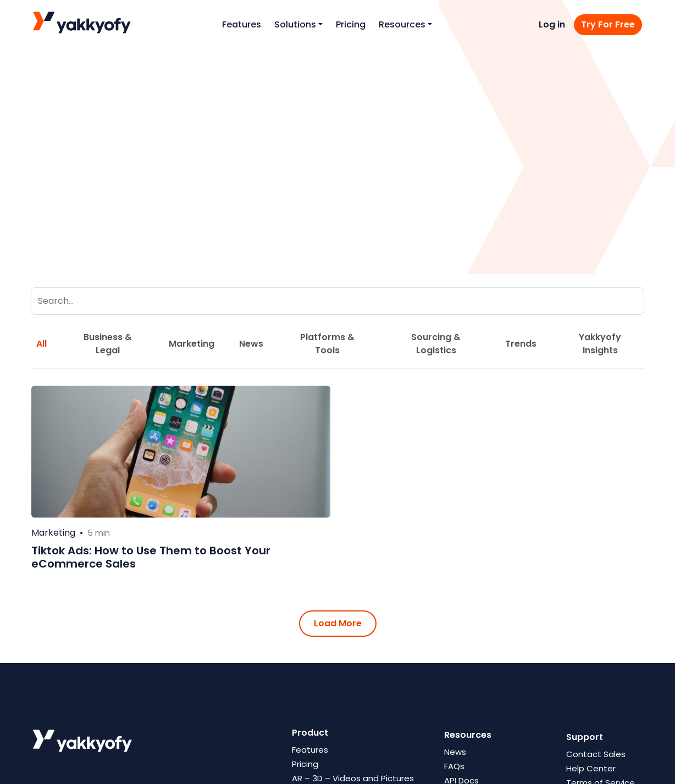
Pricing (351, 24)
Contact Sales (596, 754)
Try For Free (608, 24)
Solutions (295, 24)
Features (242, 24)
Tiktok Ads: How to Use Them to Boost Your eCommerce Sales (151, 557)
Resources (402, 24)
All (42, 344)
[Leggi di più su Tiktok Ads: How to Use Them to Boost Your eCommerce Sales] (181, 452)
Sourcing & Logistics (436, 344)
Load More (338, 623)
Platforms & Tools (327, 344)
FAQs (454, 766)
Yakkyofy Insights (600, 344)
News (251, 344)
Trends (521, 344)
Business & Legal (108, 344)
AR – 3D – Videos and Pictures (353, 778)
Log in (552, 24)
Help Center (591, 768)
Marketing (192, 344)
